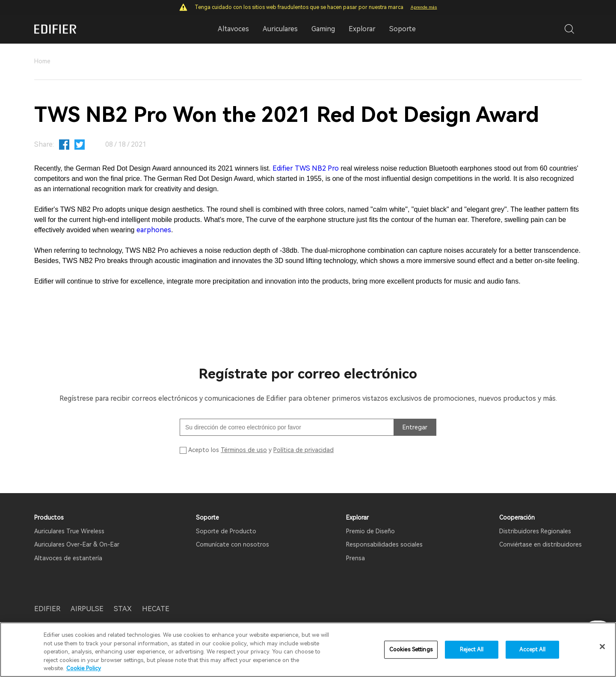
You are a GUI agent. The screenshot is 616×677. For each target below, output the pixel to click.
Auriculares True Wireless (69, 531)
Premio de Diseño (370, 531)
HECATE (156, 609)
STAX (123, 609)
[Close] (602, 647)
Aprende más (424, 7)
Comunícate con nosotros (232, 544)
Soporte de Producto (226, 531)
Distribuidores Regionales (535, 531)
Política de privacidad (304, 450)
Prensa (355, 558)
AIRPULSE (87, 609)
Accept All (532, 651)
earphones (154, 230)
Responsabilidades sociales (384, 544)
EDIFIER (47, 609)
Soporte (403, 29)
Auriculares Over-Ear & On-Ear (77, 544)
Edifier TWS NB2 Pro (306, 168)
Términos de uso (244, 450)
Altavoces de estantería (68, 558)
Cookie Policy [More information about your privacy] (84, 670)
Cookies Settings (411, 651)
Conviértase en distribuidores (540, 544)
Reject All (472, 651)
